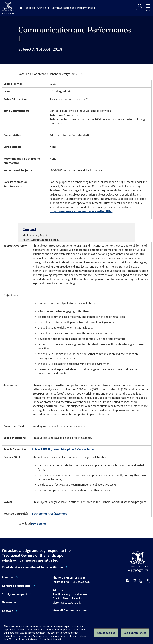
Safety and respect (15, 594)
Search (140, 8)
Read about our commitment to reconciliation (32, 567)
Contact (7, 611)
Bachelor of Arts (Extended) (50, 514)
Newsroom (9, 602)
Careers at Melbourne (16, 586)
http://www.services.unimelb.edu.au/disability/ (81, 211)
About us (8, 577)
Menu (148, 8)
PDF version (39, 523)
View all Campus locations (70, 610)
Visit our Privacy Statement (24, 639)
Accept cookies (106, 633)
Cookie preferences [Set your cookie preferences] (135, 633)
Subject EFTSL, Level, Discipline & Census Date (63, 449)
